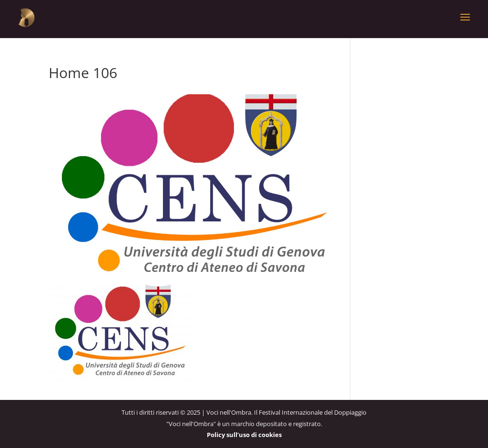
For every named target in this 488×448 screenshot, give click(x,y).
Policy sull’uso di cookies (244, 435)
